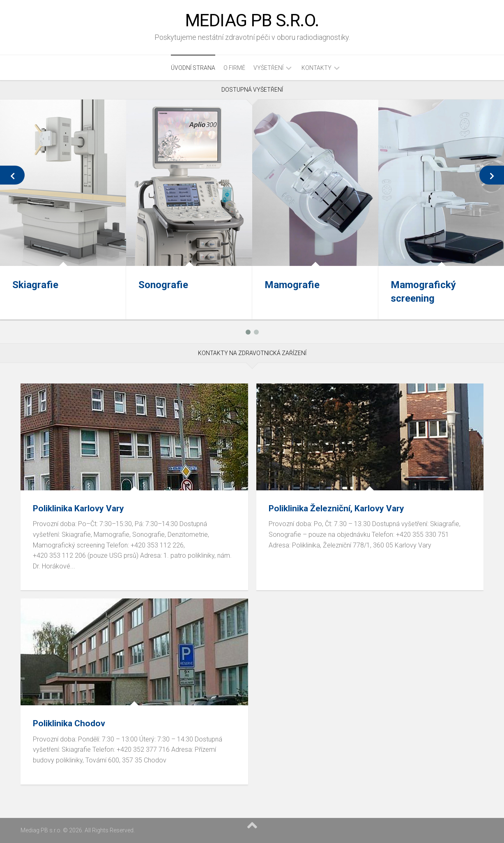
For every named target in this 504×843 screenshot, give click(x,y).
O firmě (234, 68)
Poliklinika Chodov (69, 723)
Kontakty (316, 68)
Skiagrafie (35, 285)
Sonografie (163, 285)
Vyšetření (268, 68)
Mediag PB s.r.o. (252, 20)
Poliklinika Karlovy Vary (78, 508)
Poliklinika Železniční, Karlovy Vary (336, 508)
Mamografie (292, 285)
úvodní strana (193, 68)
